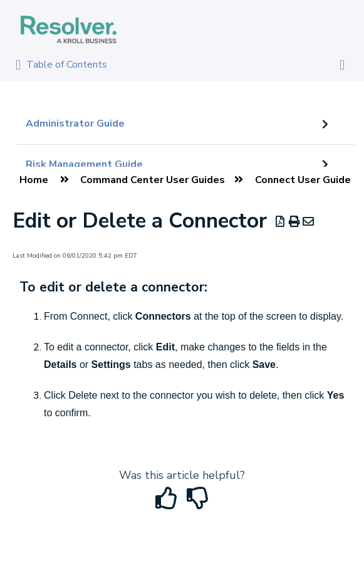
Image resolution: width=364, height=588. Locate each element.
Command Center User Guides (153, 180)
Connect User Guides (306, 180)
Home (34, 180)
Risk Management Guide (84, 164)
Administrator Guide (75, 123)
